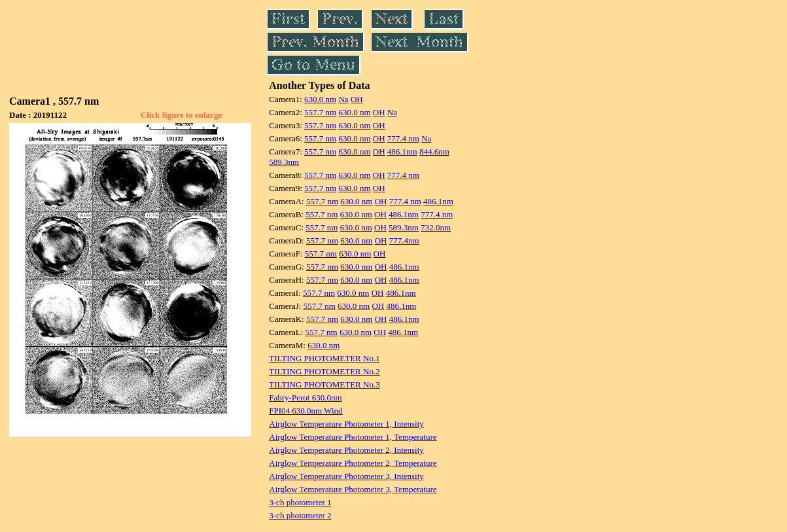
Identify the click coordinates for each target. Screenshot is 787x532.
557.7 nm (320, 112)
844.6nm (434, 151)
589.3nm (284, 162)
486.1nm (402, 151)
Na (343, 99)
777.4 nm (403, 138)
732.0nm (436, 227)
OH (357, 99)
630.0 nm (320, 99)
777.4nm (404, 240)
